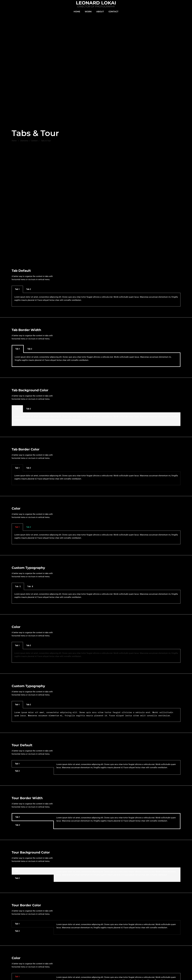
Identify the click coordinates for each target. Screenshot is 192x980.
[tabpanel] (96, 300)
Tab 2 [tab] (29, 289)
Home (14, 141)
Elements (24, 141)
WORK (88, 12)
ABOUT (100, 12)
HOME (77, 12)
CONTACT (113, 12)
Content (34, 141)
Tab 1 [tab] (17, 289)
